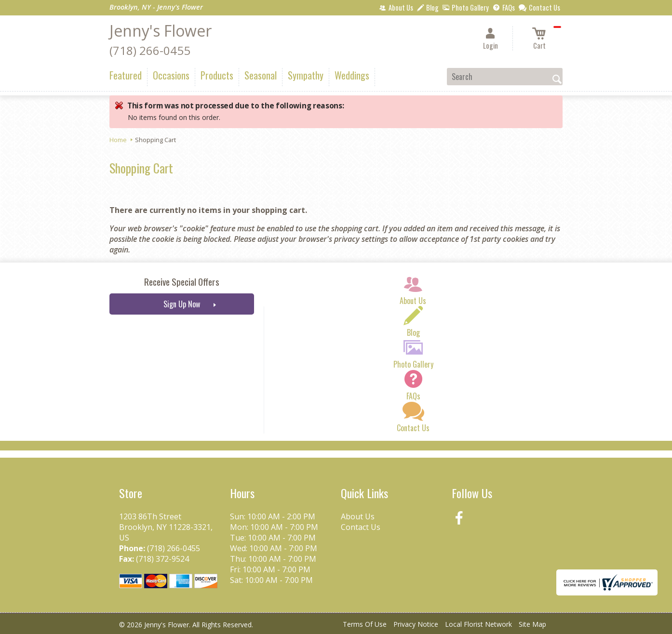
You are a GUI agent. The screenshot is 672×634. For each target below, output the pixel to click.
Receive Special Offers (182, 282)
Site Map (532, 624)
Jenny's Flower (161, 31)
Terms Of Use (365, 624)
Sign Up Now (182, 304)
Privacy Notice (416, 624)
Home (118, 140)
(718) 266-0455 (150, 50)
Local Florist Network (478, 624)
